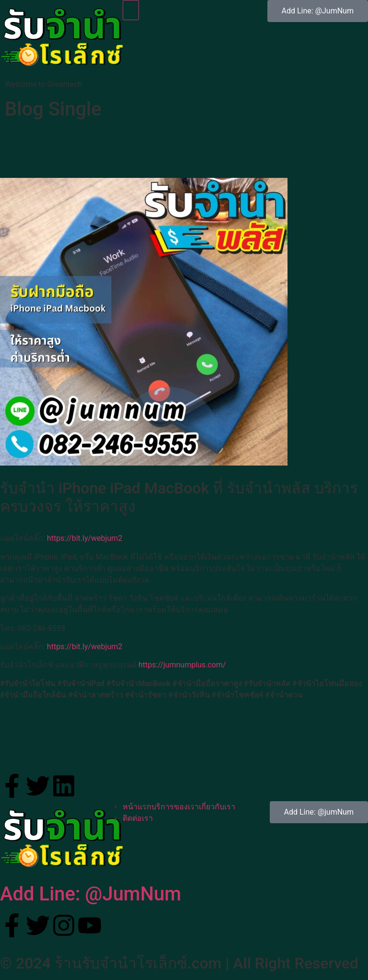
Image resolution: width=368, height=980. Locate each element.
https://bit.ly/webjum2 (85, 538)
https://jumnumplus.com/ (182, 665)
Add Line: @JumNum (91, 894)
